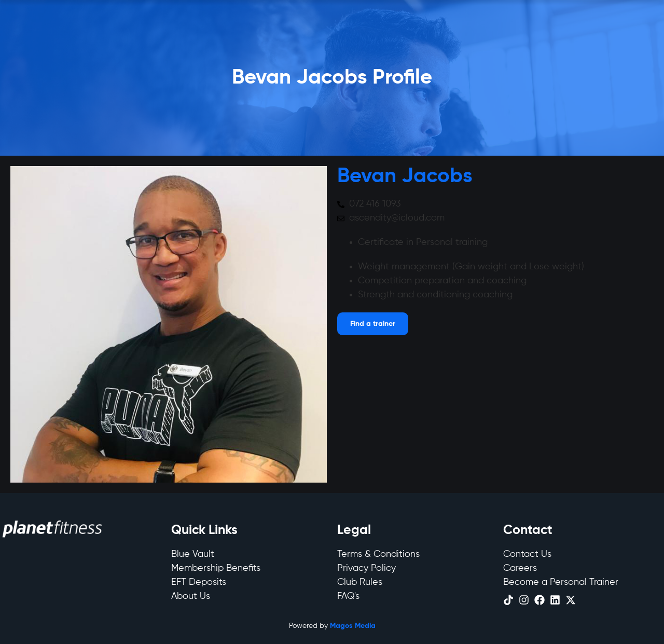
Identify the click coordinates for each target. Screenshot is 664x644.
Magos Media (353, 626)
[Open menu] (373, 324)
